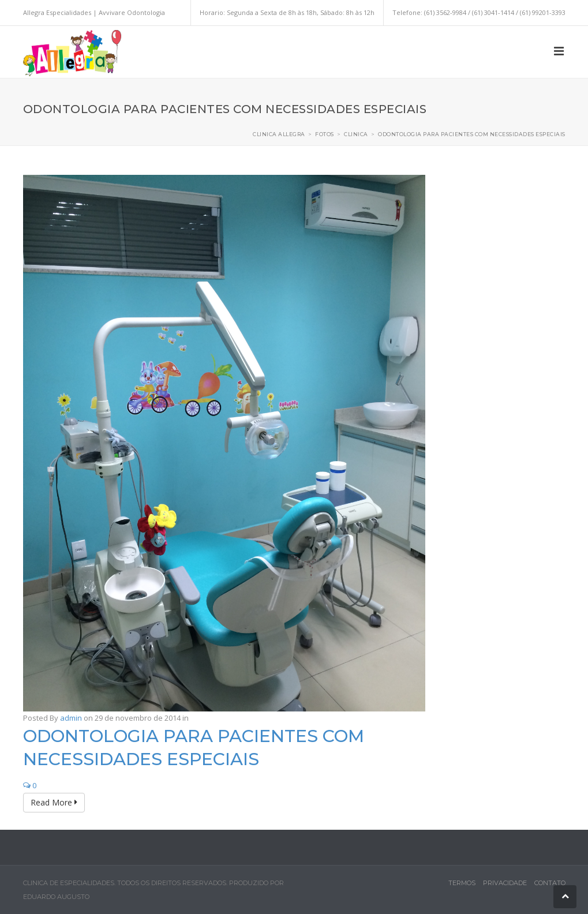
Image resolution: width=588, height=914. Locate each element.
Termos (462, 883)
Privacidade (505, 883)
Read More (54, 802)
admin (71, 718)
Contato (550, 883)
